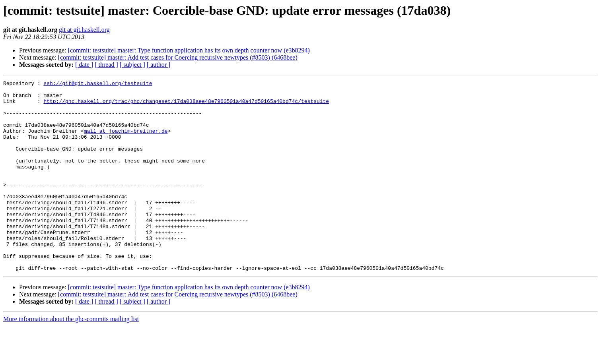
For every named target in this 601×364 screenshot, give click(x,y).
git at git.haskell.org (84, 30)
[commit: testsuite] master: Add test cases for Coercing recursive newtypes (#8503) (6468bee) (178, 57)
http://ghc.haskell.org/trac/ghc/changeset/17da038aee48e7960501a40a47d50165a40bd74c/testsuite (186, 106)
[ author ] (159, 65)
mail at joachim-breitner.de (126, 141)
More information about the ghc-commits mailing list (71, 357)
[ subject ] (132, 65)
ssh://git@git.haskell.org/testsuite (98, 84)
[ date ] (84, 65)
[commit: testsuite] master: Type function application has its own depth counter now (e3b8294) (189, 50)
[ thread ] (106, 65)
